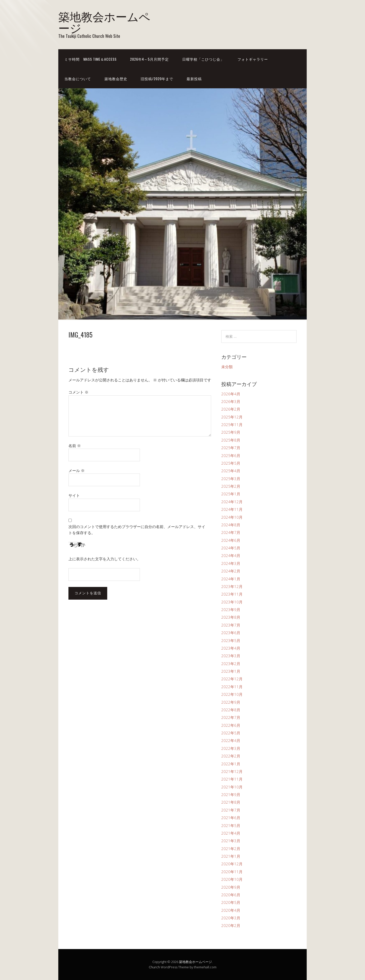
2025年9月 (231, 432)
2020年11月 (232, 872)
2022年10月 (232, 694)
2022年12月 (232, 679)
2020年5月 (231, 902)
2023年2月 (231, 664)
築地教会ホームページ (104, 22)
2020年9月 (231, 887)
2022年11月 (232, 687)
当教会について (78, 79)
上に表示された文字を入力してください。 (105, 559)
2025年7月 (231, 448)
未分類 (227, 367)
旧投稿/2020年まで (157, 79)
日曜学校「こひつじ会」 (203, 59)
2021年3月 (231, 841)
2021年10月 (232, 787)
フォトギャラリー (253, 59)
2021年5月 (231, 825)
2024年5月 (231, 548)
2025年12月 (232, 417)
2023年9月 (231, 610)
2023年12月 (232, 586)
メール (77, 470)
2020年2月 (231, 925)
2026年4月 (231, 394)
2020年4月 (231, 910)
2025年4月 (231, 471)
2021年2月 (231, 849)
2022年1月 (231, 764)
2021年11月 (232, 779)
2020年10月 (232, 879)
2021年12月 (232, 771)
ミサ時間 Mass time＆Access (90, 59)
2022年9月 (231, 702)
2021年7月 (231, 810)
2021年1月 (231, 856)
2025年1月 (231, 494)
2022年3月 (231, 748)
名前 (75, 446)
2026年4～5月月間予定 (149, 59)
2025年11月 (232, 425)
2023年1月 (231, 671)
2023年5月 (231, 640)
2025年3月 (231, 479)
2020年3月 (231, 918)
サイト (74, 495)
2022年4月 (231, 740)
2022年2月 (231, 756)
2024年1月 (231, 579)
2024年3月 (231, 563)
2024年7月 (231, 532)
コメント (78, 392)
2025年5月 (231, 463)
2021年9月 (231, 795)
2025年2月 (231, 486)
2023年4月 (231, 648)
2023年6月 (231, 633)
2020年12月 (232, 864)
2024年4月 (231, 555)
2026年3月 (231, 401)
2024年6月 (231, 540)
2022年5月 (231, 733)
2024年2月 (231, 571)
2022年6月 (231, 725)
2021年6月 (231, 818)
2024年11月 (232, 509)
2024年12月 (232, 502)
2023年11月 (232, 594)
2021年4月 (231, 833)
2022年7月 (231, 717)
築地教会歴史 (116, 79)
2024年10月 (232, 517)
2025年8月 (231, 440)
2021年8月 (231, 802)
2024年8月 (231, 525)
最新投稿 (194, 79)
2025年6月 (231, 455)
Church (154, 967)
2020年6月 (231, 895)
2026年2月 (231, 409)
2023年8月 (231, 617)
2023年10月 (232, 602)
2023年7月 (231, 625)
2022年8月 (231, 710)
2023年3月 (231, 656)
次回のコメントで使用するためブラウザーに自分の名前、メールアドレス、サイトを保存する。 (137, 530)
